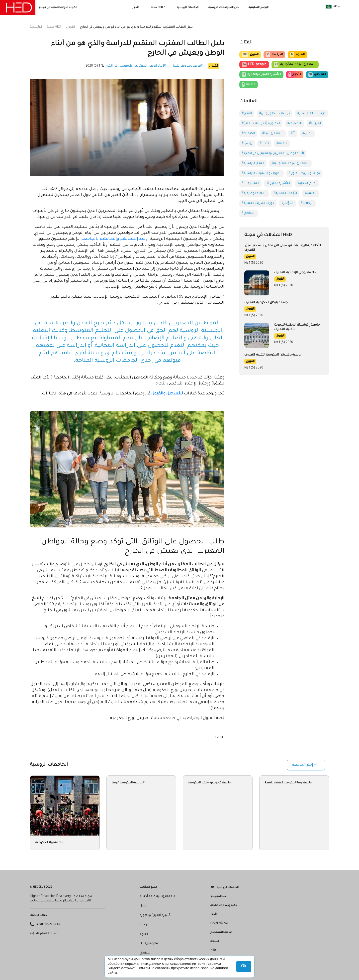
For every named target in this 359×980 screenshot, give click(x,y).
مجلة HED (157, 7)
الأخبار (136, 7)
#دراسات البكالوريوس (275, 114)
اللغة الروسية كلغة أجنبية (295, 65)
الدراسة (274, 55)
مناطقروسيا (218, 896)
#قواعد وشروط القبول (187, 66)
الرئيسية (36, 27)
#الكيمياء (248, 133)
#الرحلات (307, 203)
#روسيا (247, 143)
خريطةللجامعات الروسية (224, 7)
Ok (244, 967)
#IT (293, 133)
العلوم (297, 55)
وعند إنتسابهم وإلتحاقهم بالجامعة (115, 239)
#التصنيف (295, 123)
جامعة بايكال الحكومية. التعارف (266, 303)
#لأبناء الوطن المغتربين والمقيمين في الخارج (135, 66)
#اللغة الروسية (273, 133)
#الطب (307, 133)
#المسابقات (250, 183)
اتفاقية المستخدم (221, 932)
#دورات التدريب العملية (258, 203)
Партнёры (219, 923)
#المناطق (249, 213)
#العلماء (310, 193)
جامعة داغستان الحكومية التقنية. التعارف (273, 355)
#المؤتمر (287, 203)
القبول (70, 27)
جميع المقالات (148, 887)
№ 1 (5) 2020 (95, 66)
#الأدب (264, 143)
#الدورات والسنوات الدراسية (262, 173)
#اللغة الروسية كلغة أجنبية (290, 163)
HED (213, 950)
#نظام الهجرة (307, 183)
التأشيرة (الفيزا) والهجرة (261, 75)
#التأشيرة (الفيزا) (278, 183)
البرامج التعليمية (259, 7)
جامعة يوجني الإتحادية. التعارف (295, 273)
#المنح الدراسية (253, 163)
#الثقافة (282, 143)
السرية (215, 941)
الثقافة (249, 85)
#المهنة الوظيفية (254, 193)
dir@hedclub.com (47, 934)
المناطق (317, 75)
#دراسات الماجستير (311, 114)
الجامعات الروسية (188, 7)
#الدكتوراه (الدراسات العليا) (261, 123)
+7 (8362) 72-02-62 (48, 925)
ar (331, 7)
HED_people (254, 65)
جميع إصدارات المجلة (224, 905)
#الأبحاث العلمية (285, 193)
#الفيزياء (315, 123)
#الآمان (247, 114)
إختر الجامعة (302, 765)
